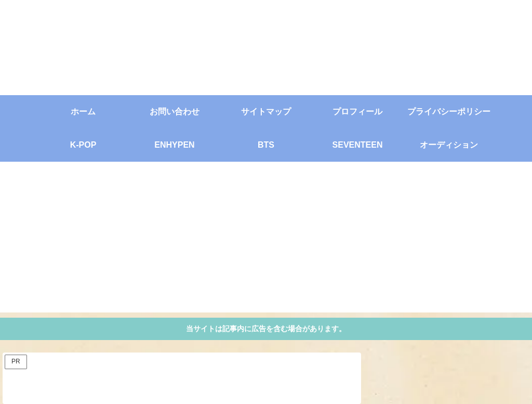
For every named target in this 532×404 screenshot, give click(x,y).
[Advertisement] (266, 240)
